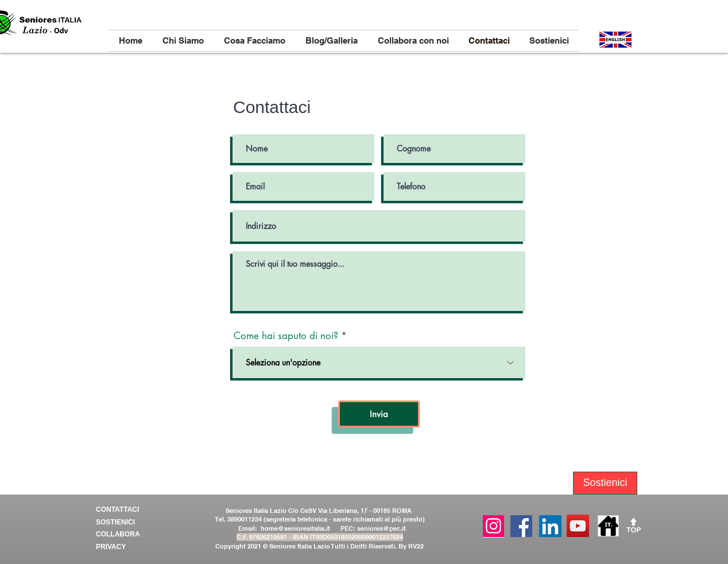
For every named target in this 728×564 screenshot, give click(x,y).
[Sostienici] (605, 483)
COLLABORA (118, 534)
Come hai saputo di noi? (286, 336)
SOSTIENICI (116, 522)
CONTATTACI (117, 509)
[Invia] (379, 414)
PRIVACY (111, 547)
